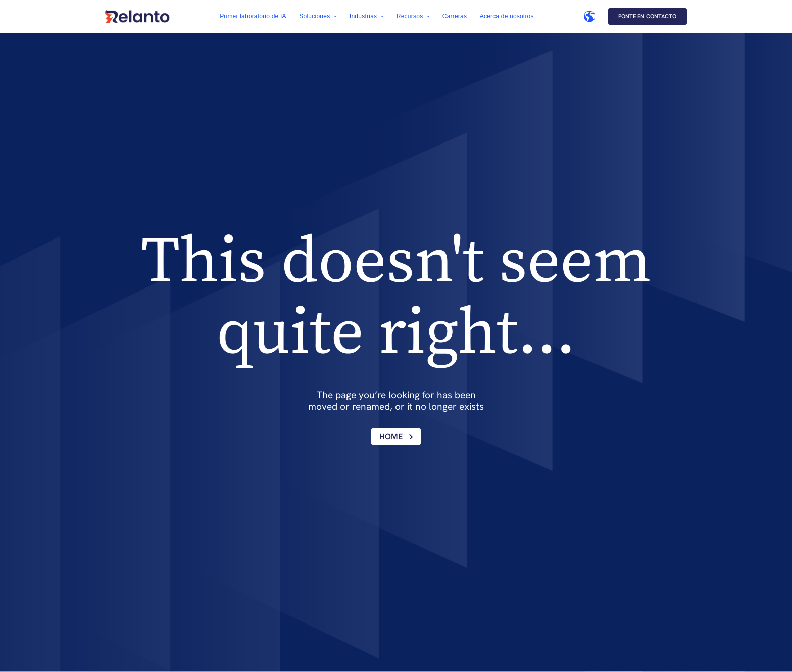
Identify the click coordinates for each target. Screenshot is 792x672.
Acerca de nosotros (507, 16)
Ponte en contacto (647, 16)
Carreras (455, 16)
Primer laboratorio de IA (253, 16)
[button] (318, 16)
